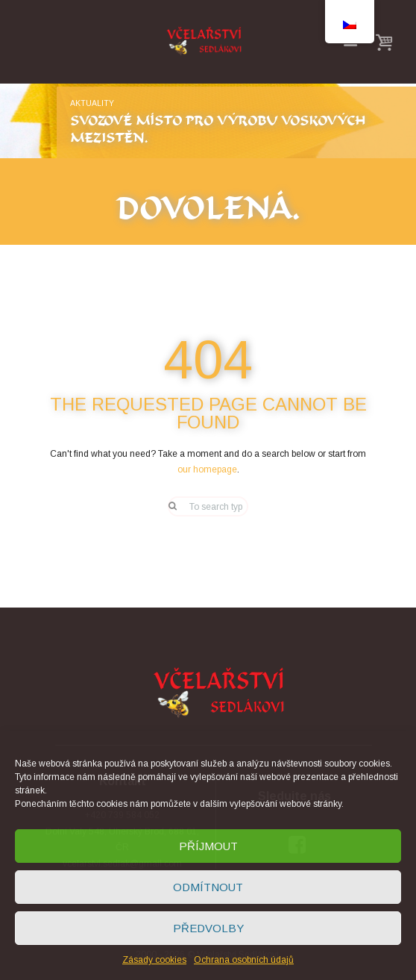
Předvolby (208, 928)
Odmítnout (208, 887)
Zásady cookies (154, 960)
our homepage (207, 469)
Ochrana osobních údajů (244, 960)
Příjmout (208, 846)
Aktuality (92, 103)
